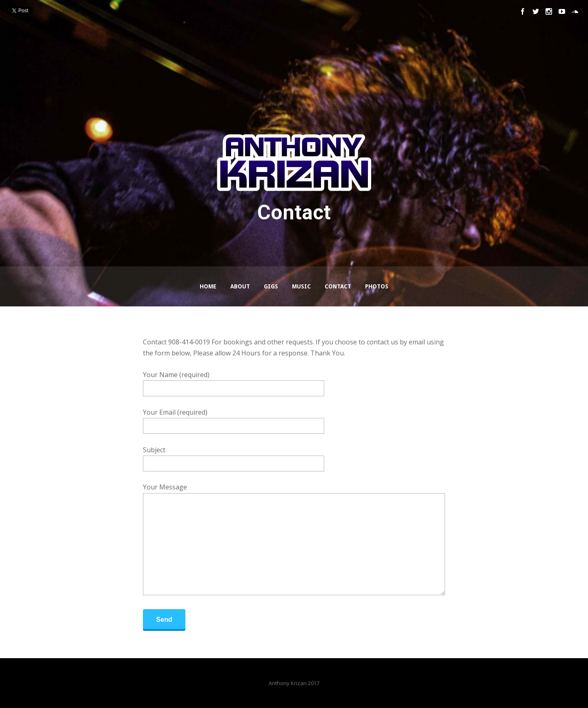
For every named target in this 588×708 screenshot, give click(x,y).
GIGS (271, 286)
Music (301, 286)
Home (208, 286)
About (240, 286)
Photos (377, 286)
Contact (338, 286)
